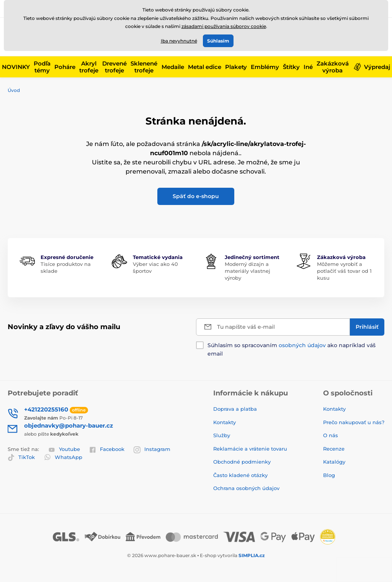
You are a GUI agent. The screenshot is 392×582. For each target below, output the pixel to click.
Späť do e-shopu (196, 196)
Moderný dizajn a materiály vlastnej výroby (247, 271)
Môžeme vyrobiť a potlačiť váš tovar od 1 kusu (344, 271)
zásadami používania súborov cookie (224, 26)
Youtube (64, 449)
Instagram (152, 449)
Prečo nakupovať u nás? (354, 422)
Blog (329, 475)
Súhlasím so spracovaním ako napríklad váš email (292, 349)
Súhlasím (218, 41)
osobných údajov (302, 345)
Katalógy (334, 462)
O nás (331, 435)
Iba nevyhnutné (179, 41)
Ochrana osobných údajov (246, 488)
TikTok (21, 457)
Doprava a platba (235, 409)
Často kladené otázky (240, 475)
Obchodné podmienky (242, 462)
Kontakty (225, 422)
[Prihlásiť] (367, 327)
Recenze (334, 449)
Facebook (107, 449)
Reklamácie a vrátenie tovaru (250, 449)
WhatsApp (63, 457)
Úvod (14, 90)
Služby (222, 435)
